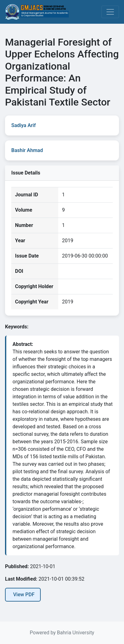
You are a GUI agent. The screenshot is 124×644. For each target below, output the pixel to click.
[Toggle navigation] (110, 12)
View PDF (24, 595)
